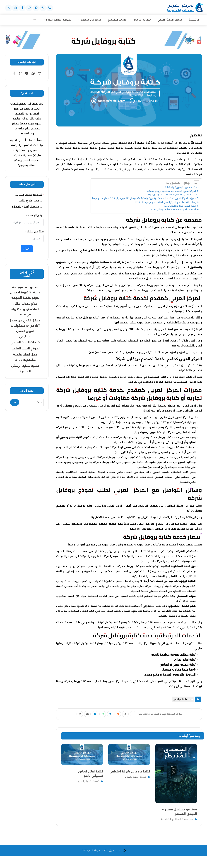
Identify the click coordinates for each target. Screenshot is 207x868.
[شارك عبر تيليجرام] (93, 715)
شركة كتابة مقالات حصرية (107, 263)
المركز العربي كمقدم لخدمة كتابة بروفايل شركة (172, 192)
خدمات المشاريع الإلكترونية (175, 819)
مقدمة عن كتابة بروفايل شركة (181, 188)
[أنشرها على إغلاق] (129, 715)
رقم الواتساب (34, 216)
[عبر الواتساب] (33, 74)
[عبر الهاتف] (50, 8)
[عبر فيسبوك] (22, 8)
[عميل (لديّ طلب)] (41, 201)
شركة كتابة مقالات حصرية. (179, 670)
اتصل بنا (96, 518)
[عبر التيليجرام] (36, 8)
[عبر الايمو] (29, 8)
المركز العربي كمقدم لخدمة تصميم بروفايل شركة (171, 195)
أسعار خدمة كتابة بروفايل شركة (180, 206)
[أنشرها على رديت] (120, 715)
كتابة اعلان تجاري (91, 251)
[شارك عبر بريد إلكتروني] (84, 715)
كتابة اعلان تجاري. (185, 660)
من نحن (94, 353)
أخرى (191, 819)
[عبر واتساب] (43, 8)
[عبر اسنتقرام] (15, 8)
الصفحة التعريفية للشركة (185, 170)
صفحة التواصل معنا (114, 165)
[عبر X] (9, 8)
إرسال (27, 249)
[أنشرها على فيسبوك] (138, 715)
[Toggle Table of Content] (195, 183)
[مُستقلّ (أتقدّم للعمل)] (41, 207)
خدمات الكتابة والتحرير (183, 700)
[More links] (34, 20)
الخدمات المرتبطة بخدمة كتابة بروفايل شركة (173, 210)
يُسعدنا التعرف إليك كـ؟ (28, 195)
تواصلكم (196, 687)
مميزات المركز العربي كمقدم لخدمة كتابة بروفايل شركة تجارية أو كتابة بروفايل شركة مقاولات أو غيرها (144, 199)
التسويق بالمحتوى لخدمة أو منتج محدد (170, 675)
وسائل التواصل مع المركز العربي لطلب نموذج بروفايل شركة (165, 203)
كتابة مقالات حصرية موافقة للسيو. (173, 655)
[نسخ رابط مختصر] (75, 715)
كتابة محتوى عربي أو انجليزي (178, 665)
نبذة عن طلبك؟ (35, 232)
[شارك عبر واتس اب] (102, 715)
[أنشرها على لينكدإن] (111, 715)
